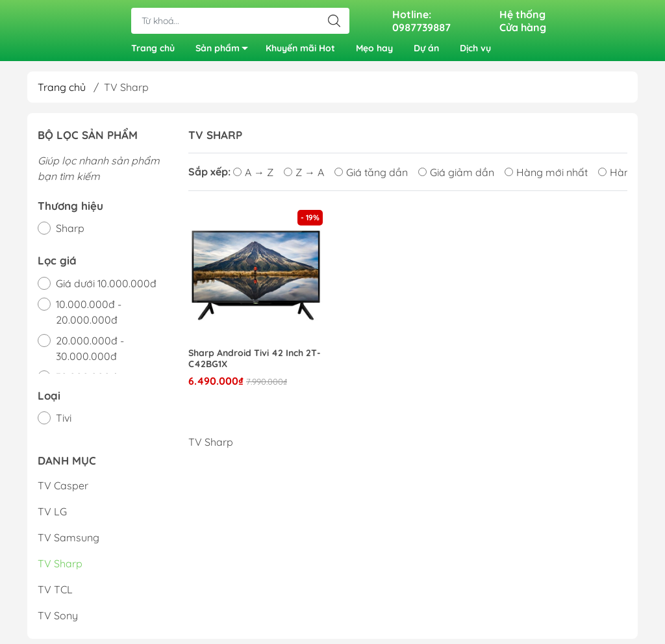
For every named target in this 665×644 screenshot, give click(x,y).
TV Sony (58, 621)
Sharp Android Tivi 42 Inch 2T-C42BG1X (255, 363)
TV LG (52, 517)
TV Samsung (69, 543)
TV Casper (63, 491)
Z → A (304, 177)
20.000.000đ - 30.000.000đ (90, 353)
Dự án (426, 51)
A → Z (253, 177)
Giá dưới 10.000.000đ (106, 288)
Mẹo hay (374, 51)
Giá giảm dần (456, 177)
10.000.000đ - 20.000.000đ (89, 316)
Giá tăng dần (371, 177)
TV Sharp (60, 569)
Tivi (64, 422)
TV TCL (55, 595)
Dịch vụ (475, 51)
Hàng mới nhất (546, 177)
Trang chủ (153, 51)
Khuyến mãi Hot (300, 51)
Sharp (70, 233)
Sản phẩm (225, 53)
